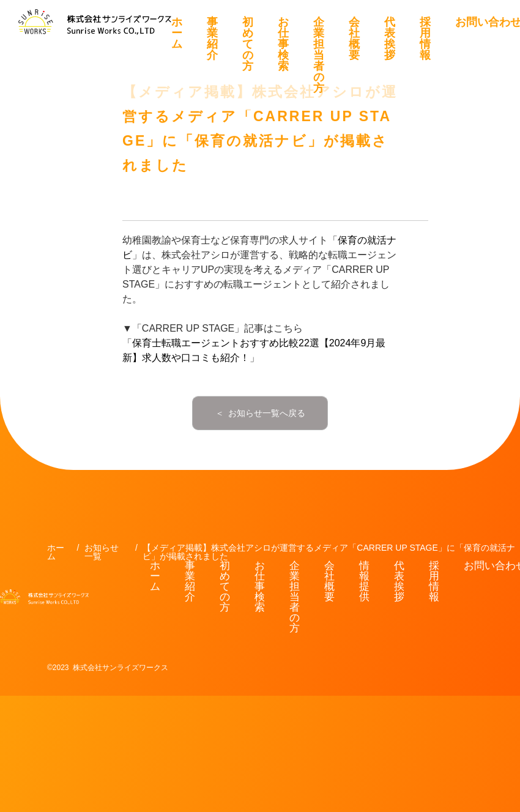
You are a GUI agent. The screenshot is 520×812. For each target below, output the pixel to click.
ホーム (177, 33)
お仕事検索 (283, 44)
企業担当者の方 (319, 55)
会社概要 (354, 39)
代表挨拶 (390, 39)
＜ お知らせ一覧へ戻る (260, 413)
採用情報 (425, 39)
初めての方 (248, 44)
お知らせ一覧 (102, 552)
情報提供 (364, 581)
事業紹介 (212, 39)
